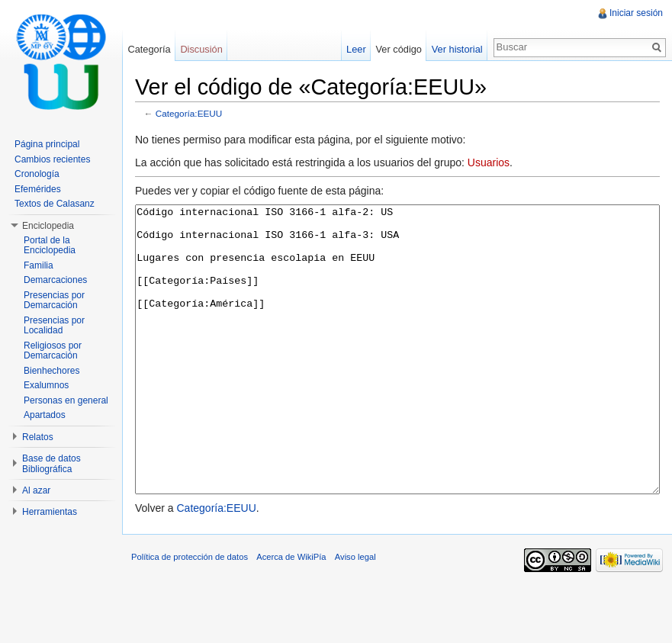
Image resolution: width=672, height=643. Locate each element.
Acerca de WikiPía (291, 614)
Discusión (201, 49)
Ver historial (457, 49)
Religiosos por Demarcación (53, 351)
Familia (39, 265)
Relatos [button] (38, 437)
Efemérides (38, 189)
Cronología (37, 174)
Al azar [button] (36, 490)
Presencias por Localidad (54, 326)
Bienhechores (51, 371)
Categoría (149, 49)
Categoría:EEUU (189, 113)
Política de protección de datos (190, 614)
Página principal (47, 144)
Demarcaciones (55, 280)
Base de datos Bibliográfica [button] (51, 464)
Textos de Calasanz (55, 204)
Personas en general (66, 400)
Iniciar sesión (636, 13)
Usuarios (489, 162)
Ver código (398, 49)
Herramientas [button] (50, 512)
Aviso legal (355, 614)
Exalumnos (46, 385)
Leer (356, 49)
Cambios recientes (52, 159)
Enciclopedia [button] (48, 226)
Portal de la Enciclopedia (50, 246)
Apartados (45, 415)
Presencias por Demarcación (54, 301)
